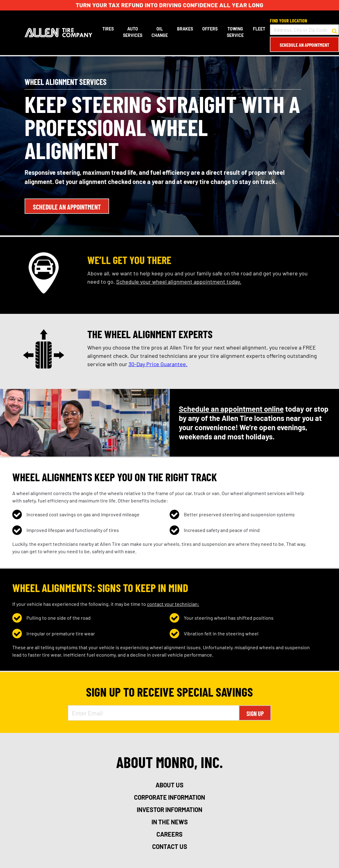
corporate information (169, 797)
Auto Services (133, 32)
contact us (170, 846)
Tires (108, 29)
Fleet (259, 29)
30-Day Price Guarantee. (158, 364)
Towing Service (235, 32)
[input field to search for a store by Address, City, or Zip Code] (304, 30)
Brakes (185, 29)
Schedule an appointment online (231, 409)
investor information (169, 810)
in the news (170, 822)
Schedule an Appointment (304, 45)
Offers (210, 29)
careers (169, 834)
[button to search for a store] (335, 30)
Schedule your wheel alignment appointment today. (179, 282)
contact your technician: (173, 604)
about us (169, 785)
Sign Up (255, 714)
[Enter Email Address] (154, 713)
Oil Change (160, 32)
